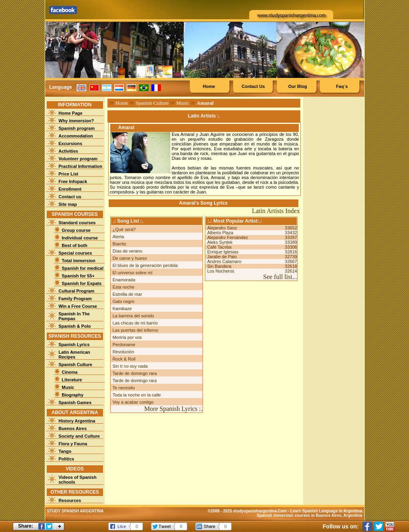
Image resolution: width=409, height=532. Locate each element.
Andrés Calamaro (224, 261)
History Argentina (77, 421)
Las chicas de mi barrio (135, 323)
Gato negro (124, 301)
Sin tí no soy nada (130, 366)
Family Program (75, 299)
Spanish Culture (75, 365)
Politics (67, 459)
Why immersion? (76, 121)
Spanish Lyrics (74, 345)
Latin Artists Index (276, 211)
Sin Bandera (219, 266)
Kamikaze (122, 309)
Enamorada (124, 280)
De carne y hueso (130, 258)
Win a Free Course (78, 306)
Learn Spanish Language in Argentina (326, 511)
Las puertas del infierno (135, 330)
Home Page (71, 113)
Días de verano (128, 251)
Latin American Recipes (74, 355)
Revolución (123, 352)
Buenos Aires (73, 428)
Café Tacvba (219, 247)
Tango (65, 451)
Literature (72, 380)
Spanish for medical (83, 268)
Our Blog (297, 86)
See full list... (280, 277)
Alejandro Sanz (222, 228)
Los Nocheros (221, 271)
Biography (73, 395)
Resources (70, 500)
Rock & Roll (124, 359)
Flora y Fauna (73, 444)
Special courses (75, 253)
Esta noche (124, 287)
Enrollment (70, 189)
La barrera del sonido (133, 316)
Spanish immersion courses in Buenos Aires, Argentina (310, 515)
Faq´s (342, 86)
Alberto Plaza (220, 233)
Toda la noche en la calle (137, 395)
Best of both (75, 245)
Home (209, 86)
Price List (69, 174)
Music (68, 387)
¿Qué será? (124, 229)
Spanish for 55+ (78, 276)
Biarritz (119, 244)
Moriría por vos (127, 337)
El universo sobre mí (133, 273)
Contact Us (253, 86)
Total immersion (79, 261)
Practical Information (80, 166)
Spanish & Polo (75, 326)
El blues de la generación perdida (145, 265)
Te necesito (124, 388)
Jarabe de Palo (222, 257)
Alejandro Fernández (228, 237)
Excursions (70, 143)
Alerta (118, 237)
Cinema (70, 372)
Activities (68, 151)
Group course (76, 230)
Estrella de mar (127, 294)
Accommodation (76, 136)
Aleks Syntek (220, 242)
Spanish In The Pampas (74, 316)
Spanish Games (75, 402)
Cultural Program (77, 291)
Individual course (80, 238)
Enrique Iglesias (223, 252)
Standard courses (77, 223)
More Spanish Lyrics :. (173, 409)
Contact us (70, 197)
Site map (68, 204)
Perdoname (124, 345)
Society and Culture (79, 436)
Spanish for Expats (82, 283)
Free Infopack (73, 181)
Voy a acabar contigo (133, 402)
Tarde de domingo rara (135, 373)
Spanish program (77, 128)
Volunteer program (78, 159)
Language (61, 87)
